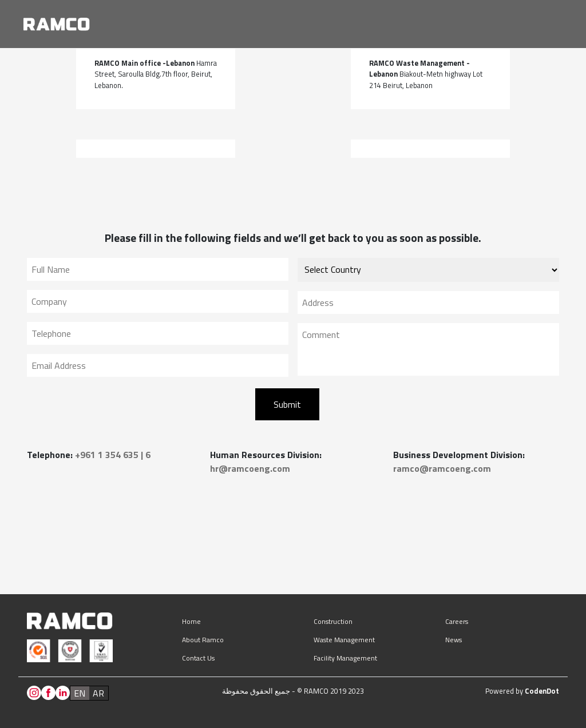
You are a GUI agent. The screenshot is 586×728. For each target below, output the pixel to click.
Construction (333, 621)
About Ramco (203, 640)
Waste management (344, 640)
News (454, 640)
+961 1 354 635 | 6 (113, 455)
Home (191, 621)
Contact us (198, 658)
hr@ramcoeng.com (250, 468)
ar (98, 693)
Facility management (345, 658)
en (80, 693)
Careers (457, 621)
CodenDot (542, 691)
